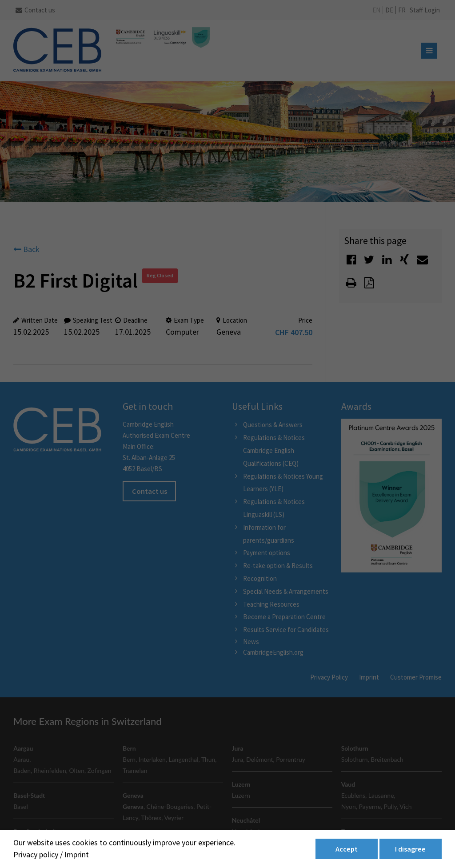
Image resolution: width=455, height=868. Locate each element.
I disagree (410, 849)
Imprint (77, 854)
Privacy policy (36, 854)
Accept (347, 849)
